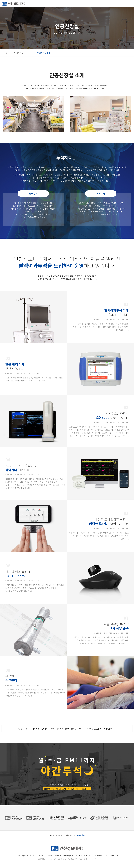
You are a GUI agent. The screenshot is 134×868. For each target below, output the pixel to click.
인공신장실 (23, 53)
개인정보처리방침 (56, 835)
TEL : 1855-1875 (112, 856)
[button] (130, 4)
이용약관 (69, 835)
